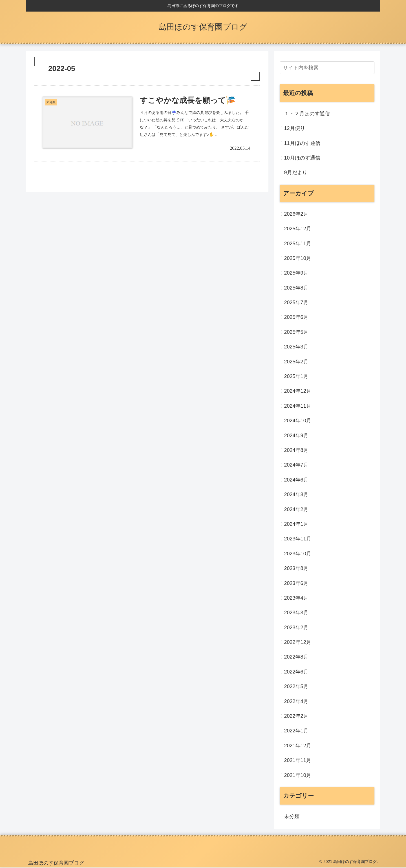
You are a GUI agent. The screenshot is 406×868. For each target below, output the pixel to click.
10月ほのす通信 (302, 158)
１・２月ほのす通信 (307, 114)
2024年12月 (298, 391)
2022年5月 (296, 686)
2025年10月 (298, 258)
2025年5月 (296, 332)
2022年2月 (296, 716)
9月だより (296, 173)
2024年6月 (296, 480)
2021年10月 (298, 775)
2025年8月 (296, 288)
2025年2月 (296, 362)
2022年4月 (296, 701)
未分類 (292, 816)
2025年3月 (296, 347)
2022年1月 (296, 731)
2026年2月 (296, 214)
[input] (327, 68)
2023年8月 (296, 568)
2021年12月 (298, 746)
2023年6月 (296, 583)
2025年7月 (296, 302)
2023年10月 (298, 554)
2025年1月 (296, 376)
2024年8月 (296, 450)
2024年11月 (298, 406)
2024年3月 (296, 494)
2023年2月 (296, 628)
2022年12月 (298, 642)
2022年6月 (296, 672)
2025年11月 (298, 244)
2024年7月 (296, 465)
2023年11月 (298, 539)
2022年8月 (296, 657)
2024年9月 (296, 436)
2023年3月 (296, 613)
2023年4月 (296, 598)
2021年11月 (298, 760)
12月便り (295, 128)
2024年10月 (298, 421)
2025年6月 (296, 317)
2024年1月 (296, 524)
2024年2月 (296, 509)
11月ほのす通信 (302, 143)
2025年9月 (296, 273)
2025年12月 (298, 229)
